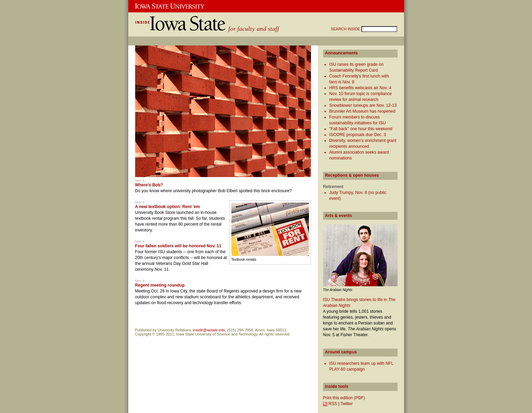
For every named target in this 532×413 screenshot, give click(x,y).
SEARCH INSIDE (346, 29)
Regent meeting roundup (160, 285)
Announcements (342, 53)
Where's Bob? (149, 185)
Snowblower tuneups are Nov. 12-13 (363, 105)
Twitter (347, 404)
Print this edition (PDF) (344, 398)
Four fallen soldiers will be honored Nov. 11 (178, 246)
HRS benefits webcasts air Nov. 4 (360, 88)
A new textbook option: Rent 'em (168, 207)
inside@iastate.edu (209, 330)
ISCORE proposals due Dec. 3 (358, 135)
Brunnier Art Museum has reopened (362, 111)
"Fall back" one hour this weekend (361, 129)
